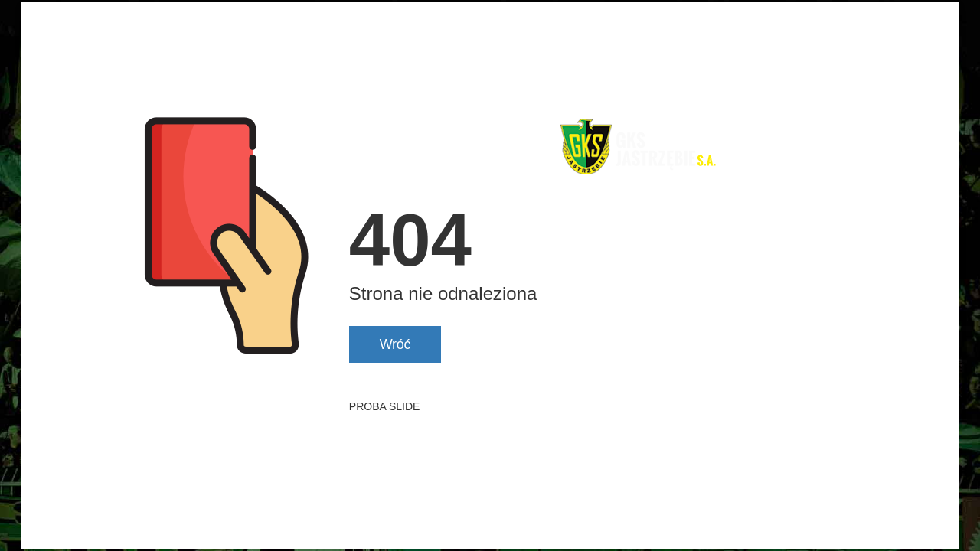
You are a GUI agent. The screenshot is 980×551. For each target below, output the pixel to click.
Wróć (395, 344)
